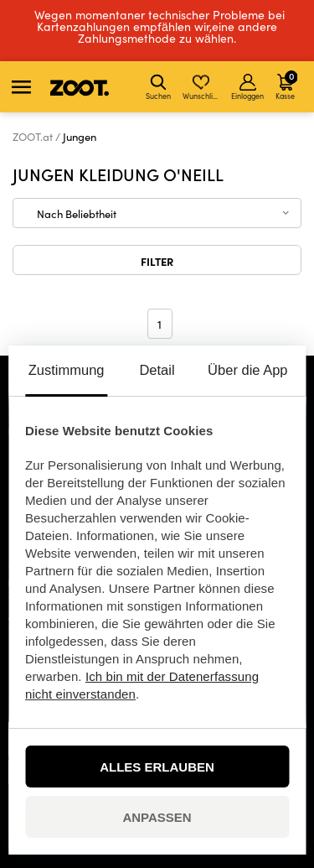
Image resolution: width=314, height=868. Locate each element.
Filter (157, 261)
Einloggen (247, 87)
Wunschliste (202, 87)
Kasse (286, 85)
